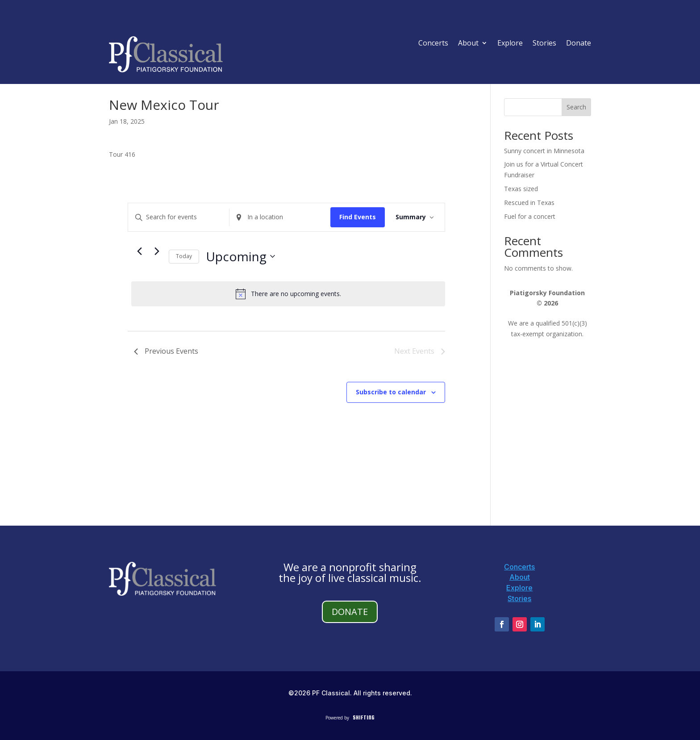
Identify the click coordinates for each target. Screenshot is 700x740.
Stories (544, 44)
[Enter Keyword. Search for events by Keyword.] (179, 217)
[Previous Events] (139, 251)
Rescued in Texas (529, 203)
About (468, 44)
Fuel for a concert (530, 216)
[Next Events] (157, 251)
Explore (510, 44)
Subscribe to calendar (391, 392)
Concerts (433, 44)
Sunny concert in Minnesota (544, 151)
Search (576, 107)
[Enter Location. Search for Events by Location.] (280, 217)
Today (184, 256)
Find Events (358, 217)
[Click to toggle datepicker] (240, 257)
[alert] (288, 294)
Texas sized (521, 189)
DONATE (350, 612)
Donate (579, 44)
